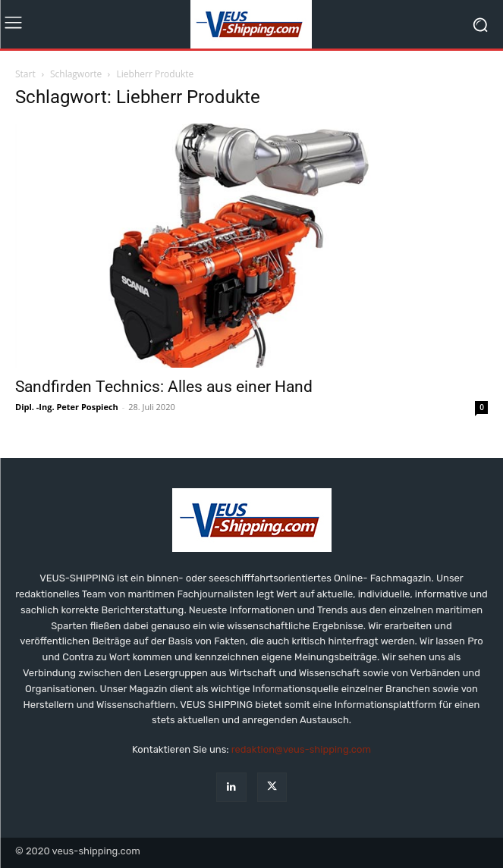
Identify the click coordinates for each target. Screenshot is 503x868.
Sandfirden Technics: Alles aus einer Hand (164, 387)
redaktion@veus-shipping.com (301, 749)
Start (25, 74)
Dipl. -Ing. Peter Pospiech (67, 407)
